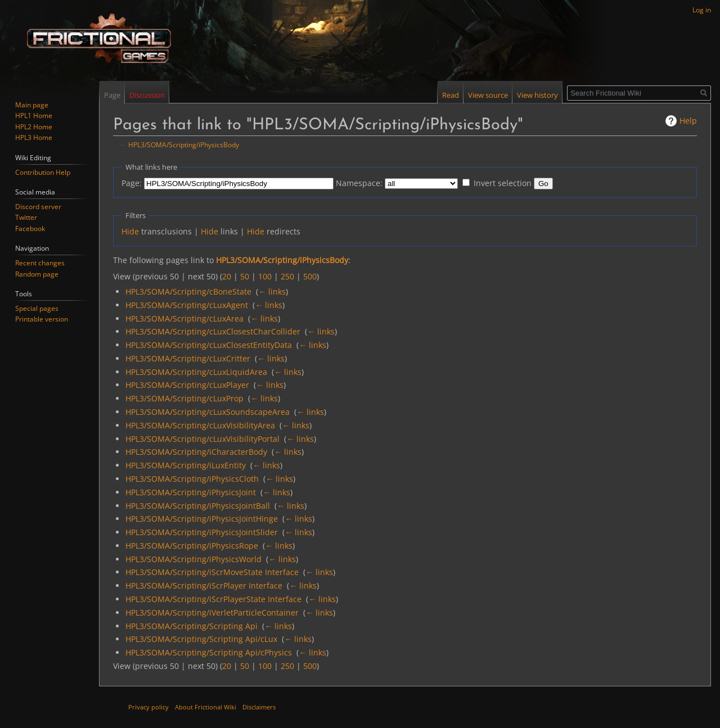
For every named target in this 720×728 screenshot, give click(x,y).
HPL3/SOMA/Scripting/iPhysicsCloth (192, 479)
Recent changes (40, 263)
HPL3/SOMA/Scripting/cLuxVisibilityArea (200, 425)
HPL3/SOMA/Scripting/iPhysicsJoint (191, 492)
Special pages (37, 308)
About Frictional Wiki (206, 707)
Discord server (38, 207)
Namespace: (359, 183)
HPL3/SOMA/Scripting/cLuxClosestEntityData (209, 345)
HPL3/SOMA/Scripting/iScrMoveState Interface (212, 572)
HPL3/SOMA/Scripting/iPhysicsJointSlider (202, 532)
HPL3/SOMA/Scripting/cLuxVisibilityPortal (202, 439)
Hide (130, 231)
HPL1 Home (34, 116)
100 (265, 276)
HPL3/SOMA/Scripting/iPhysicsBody (184, 144)
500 (310, 276)
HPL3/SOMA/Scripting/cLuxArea (184, 318)
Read (451, 95)
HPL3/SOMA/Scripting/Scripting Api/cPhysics (209, 652)
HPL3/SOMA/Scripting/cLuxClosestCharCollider (213, 331)
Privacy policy (148, 707)
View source (488, 95)
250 (287, 276)
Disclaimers (259, 707)
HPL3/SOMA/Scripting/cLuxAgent (187, 305)
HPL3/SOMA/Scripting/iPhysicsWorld (193, 559)
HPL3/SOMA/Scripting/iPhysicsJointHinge (202, 519)
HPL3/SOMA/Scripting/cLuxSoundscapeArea (208, 412)
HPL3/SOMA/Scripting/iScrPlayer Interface (204, 585)
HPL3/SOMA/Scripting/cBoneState (188, 291)
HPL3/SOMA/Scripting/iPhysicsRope (192, 546)
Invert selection (503, 183)
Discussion (147, 95)
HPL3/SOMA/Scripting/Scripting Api (192, 626)
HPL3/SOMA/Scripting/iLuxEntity (186, 465)
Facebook (30, 229)
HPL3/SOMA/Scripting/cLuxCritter (188, 358)
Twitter (26, 217)
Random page (37, 274)
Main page (32, 105)
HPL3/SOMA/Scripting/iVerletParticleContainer (212, 612)
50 (245, 276)
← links (272, 291)
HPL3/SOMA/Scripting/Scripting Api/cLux (201, 639)
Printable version (42, 319)
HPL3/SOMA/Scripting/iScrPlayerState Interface (213, 599)
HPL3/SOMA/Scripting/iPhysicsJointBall (198, 506)
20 (227, 276)
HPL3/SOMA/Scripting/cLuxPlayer (187, 385)
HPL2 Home (34, 127)
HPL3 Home (34, 137)
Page (112, 95)
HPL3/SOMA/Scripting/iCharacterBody (196, 452)
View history (537, 95)
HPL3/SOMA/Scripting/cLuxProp (184, 398)
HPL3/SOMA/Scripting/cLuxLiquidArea (196, 372)
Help (688, 121)
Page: (132, 183)
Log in (702, 10)
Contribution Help (43, 172)
